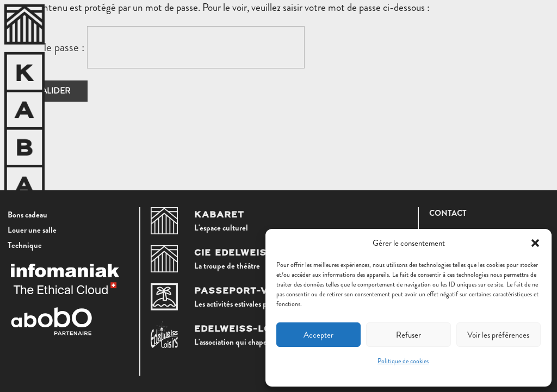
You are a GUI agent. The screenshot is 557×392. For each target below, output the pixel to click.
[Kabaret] (164, 221)
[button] (535, 243)
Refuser (409, 335)
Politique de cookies (403, 361)
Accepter (318, 335)
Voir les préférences (498, 335)
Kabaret (219, 215)
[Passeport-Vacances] (164, 297)
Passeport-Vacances (256, 291)
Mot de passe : (162, 47)
